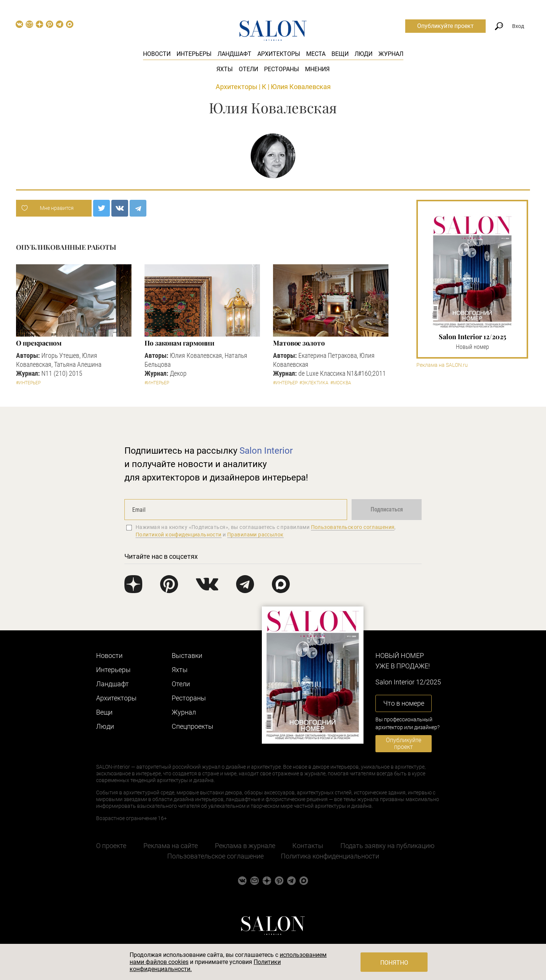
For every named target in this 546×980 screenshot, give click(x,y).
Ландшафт (234, 54)
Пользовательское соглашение (215, 856)
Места (316, 54)
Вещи (340, 54)
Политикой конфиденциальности (179, 535)
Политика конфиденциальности (330, 856)
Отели (248, 69)
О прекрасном (39, 343)
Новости (157, 54)
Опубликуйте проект (445, 26)
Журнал (391, 54)
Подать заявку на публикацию (388, 846)
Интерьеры (194, 54)
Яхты (225, 69)
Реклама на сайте (171, 846)
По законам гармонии (180, 343)
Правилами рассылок (255, 535)
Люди (364, 54)
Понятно (394, 963)
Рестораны (282, 69)
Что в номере (404, 703)
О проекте (111, 846)
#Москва (341, 383)
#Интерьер (28, 383)
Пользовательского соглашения (353, 527)
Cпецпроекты (193, 726)
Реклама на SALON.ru (442, 365)
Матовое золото (299, 343)
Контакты (308, 846)
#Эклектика (314, 383)
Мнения (317, 69)
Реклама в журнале (245, 846)
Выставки (187, 656)
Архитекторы (279, 54)
